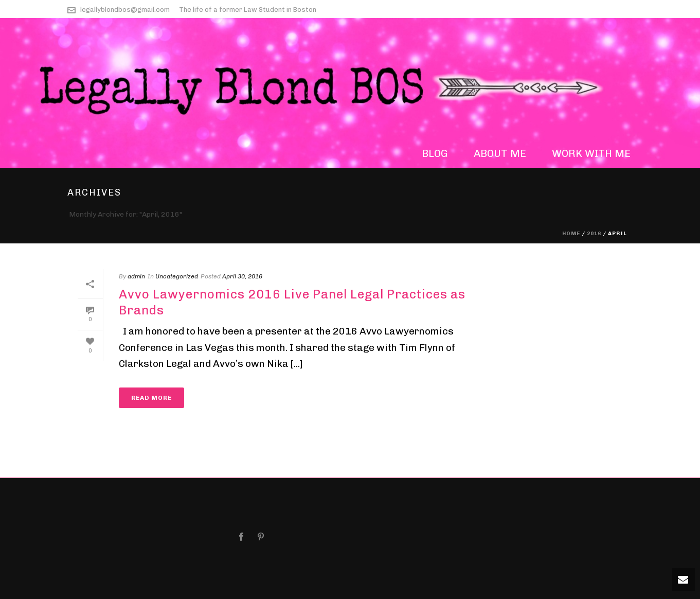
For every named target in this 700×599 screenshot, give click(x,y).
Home (571, 234)
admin (136, 276)
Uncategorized (177, 276)
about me (500, 153)
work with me (591, 153)
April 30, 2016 (242, 276)
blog (435, 153)
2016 (594, 234)
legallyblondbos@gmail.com (125, 10)
